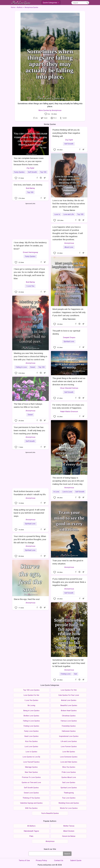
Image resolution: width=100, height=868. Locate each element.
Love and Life (69, 214)
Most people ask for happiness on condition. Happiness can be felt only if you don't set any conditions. (69, 312)
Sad (75, 674)
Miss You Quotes (69, 767)
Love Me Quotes (69, 752)
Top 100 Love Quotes (31, 690)
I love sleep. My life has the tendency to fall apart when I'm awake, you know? (30, 246)
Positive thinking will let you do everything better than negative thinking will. (66, 133)
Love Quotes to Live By (31, 757)
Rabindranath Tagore (31, 831)
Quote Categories (51, 3)
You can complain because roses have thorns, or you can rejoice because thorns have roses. (29, 161)
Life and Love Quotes (69, 741)
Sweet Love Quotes (31, 793)
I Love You (30, 286)
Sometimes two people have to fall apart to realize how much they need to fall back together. (69, 663)
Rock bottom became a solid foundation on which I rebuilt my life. (30, 493)
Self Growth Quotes (31, 788)
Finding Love (66, 674)
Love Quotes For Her (31, 695)
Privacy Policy (41, 860)
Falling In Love (21, 367)
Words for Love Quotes (69, 808)
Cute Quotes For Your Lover (69, 695)
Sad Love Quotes (69, 782)
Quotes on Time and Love (31, 782)
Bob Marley (30, 188)
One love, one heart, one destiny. (28, 185)
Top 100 (43, 172)
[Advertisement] (30, 221)
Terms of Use (24, 860)
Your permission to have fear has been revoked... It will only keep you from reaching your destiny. (29, 430)
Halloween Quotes (69, 731)
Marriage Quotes (31, 767)
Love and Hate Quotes (69, 762)
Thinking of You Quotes (31, 798)
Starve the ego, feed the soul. (27, 599)
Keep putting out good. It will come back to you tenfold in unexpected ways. (29, 513)
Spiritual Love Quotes (69, 788)
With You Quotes (31, 808)
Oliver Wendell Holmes (69, 388)
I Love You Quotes (31, 700)
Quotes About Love (69, 777)
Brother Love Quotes (31, 716)
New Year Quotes (31, 772)
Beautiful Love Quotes (69, 705)
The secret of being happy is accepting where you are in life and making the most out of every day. (68, 481)
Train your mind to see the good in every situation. (68, 562)
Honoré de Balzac (69, 836)
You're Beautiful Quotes (50, 813)
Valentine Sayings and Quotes (31, 803)
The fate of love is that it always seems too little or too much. (28, 405)
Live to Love (67, 492)
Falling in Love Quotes (31, 721)
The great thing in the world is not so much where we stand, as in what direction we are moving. (69, 381)
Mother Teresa (69, 826)
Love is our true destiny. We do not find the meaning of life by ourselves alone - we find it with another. (69, 204)
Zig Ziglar (30, 168)
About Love (69, 247)
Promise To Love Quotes (31, 777)
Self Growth (32, 172)
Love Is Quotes (31, 752)
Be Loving (31, 705)
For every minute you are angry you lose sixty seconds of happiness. (68, 406)
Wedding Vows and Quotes (69, 803)
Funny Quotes (19, 172)
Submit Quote (76, 860)
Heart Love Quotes (31, 736)
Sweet (33, 367)
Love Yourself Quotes (31, 762)
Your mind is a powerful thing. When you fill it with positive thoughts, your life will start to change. (30, 539)
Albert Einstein (69, 831)
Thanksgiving (69, 793)
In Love (56, 492)
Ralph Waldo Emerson (69, 411)
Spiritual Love (69, 341)
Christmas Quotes (69, 716)
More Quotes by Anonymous (50, 110)
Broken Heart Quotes (69, 711)
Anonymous (69, 243)
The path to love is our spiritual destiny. (66, 332)
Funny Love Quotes (31, 731)
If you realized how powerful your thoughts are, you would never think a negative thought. (69, 582)
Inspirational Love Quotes (69, 736)
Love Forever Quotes (69, 747)
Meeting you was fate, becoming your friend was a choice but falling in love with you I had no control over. (30, 356)
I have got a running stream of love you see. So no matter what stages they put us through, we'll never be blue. (29, 274)
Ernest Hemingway (31, 252)
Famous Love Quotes (69, 721)
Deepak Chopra (69, 337)
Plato (31, 836)
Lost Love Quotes (31, 747)
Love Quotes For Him (69, 690)
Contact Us (59, 860)
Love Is (57, 214)
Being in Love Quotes (31, 711)
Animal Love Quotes (69, 700)
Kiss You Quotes (31, 741)
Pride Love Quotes (69, 772)
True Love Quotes (69, 798)
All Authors (31, 826)
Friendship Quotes (69, 726)
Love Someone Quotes (69, 757)
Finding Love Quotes (31, 726)
